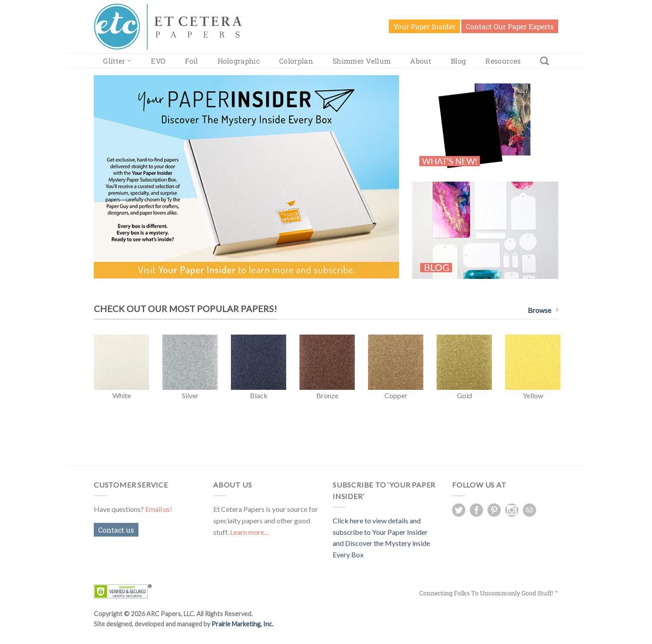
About (421, 61)
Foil (191, 61)
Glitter (117, 61)
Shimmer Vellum (362, 61)
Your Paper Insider (424, 26)
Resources (503, 61)
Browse (543, 310)
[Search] (544, 61)
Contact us (116, 530)
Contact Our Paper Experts (510, 26)
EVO (158, 61)
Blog (458, 61)
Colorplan (296, 61)
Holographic (239, 61)
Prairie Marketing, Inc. (242, 624)
